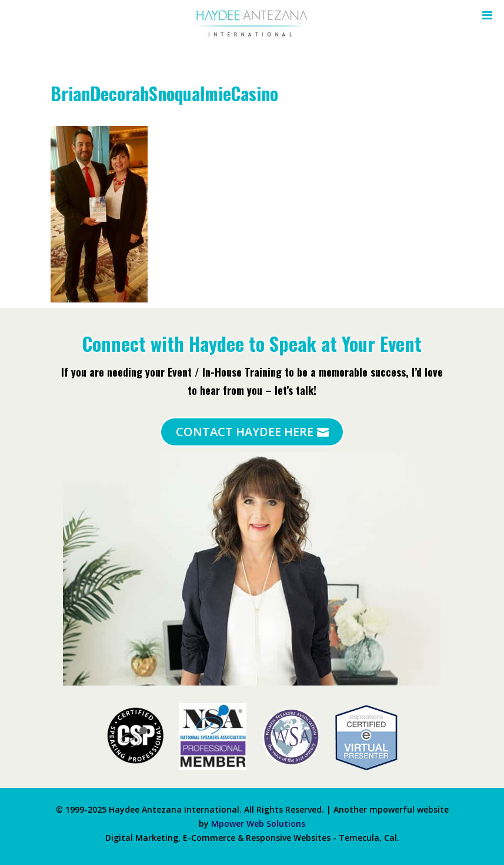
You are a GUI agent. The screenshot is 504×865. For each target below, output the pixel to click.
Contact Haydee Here (245, 432)
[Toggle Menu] (484, 15)
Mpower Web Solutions (258, 824)
